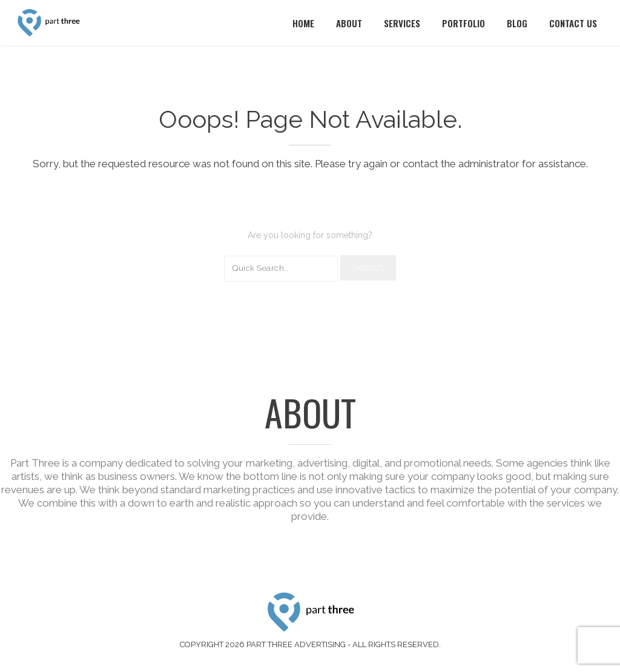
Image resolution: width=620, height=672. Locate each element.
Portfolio (463, 23)
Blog (517, 23)
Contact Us (573, 23)
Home (303, 23)
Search (368, 268)
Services (402, 23)
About (349, 23)
